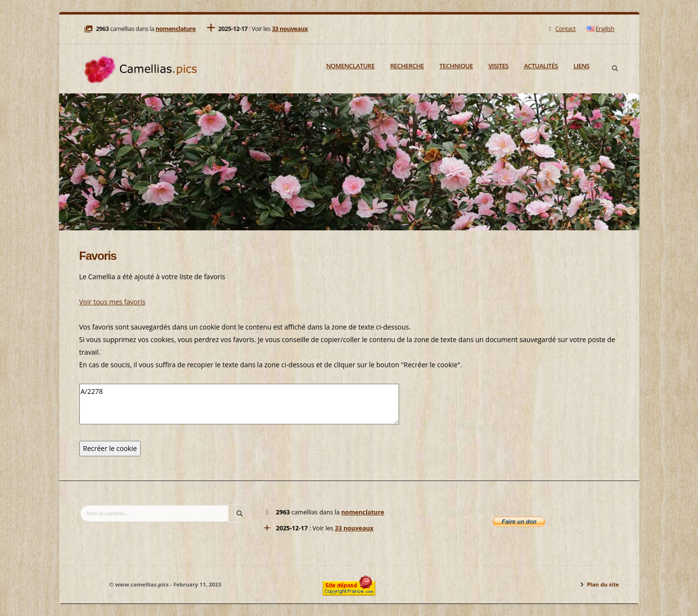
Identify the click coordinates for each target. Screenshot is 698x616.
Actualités (541, 66)
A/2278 (239, 404)
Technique (456, 66)
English (600, 29)
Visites (498, 66)
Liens (581, 66)
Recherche (407, 66)
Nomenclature (350, 66)
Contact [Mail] (561, 29)
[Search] (615, 69)
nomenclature (175, 29)
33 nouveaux (290, 29)
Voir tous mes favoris (112, 302)
